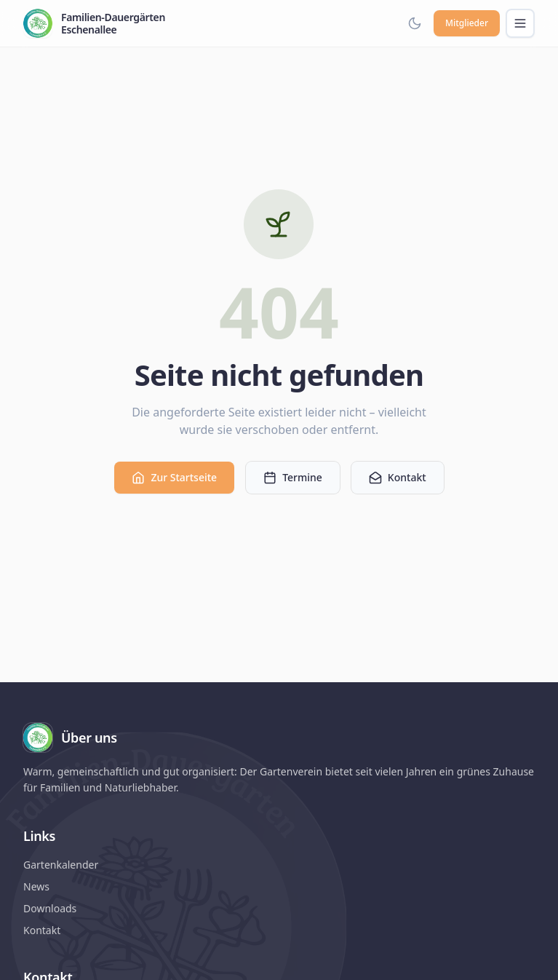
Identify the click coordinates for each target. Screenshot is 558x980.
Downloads (50, 908)
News (36, 886)
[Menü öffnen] (520, 23)
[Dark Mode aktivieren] (415, 23)
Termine (293, 477)
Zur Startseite (174, 477)
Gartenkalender (61, 865)
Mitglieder (467, 23)
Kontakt (398, 477)
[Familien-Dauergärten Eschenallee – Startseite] (94, 23)
